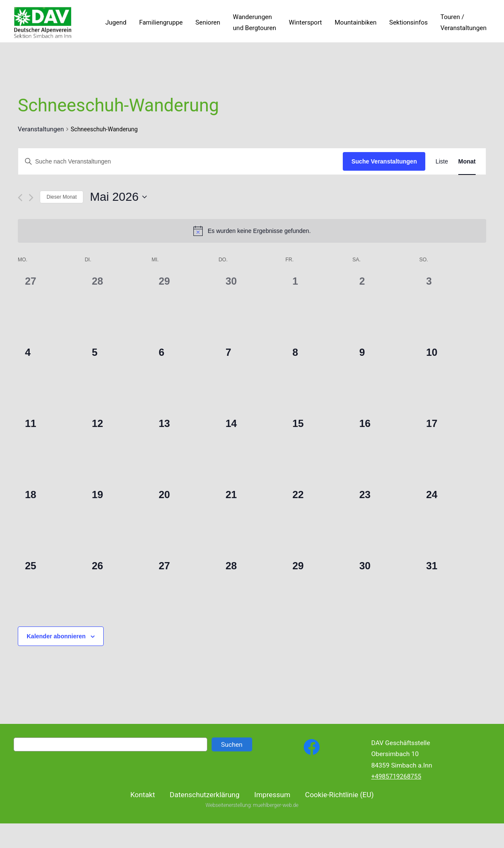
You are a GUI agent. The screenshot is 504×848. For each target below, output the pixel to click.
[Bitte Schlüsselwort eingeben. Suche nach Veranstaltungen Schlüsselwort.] (180, 162)
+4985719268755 (396, 776)
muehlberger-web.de (276, 813)
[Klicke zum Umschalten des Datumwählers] (118, 197)
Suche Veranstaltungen (384, 161)
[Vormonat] (20, 198)
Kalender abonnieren (56, 636)
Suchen (232, 745)
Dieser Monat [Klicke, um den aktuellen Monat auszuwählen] (62, 197)
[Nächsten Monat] (31, 198)
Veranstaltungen (41, 129)
